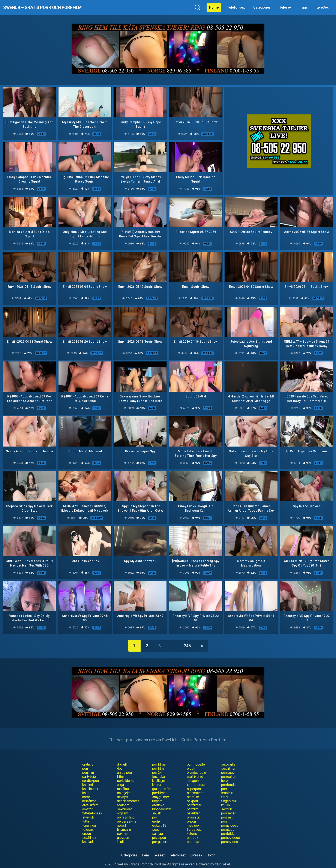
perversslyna (127, 816)
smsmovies (196, 788)
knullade (88, 836)
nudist (122, 820)
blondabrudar (196, 767)
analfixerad (195, 771)
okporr (192, 816)
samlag (158, 828)
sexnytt (122, 792)
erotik (191, 763)
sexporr (193, 796)
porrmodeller (196, 759)
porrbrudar (229, 779)
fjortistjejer (195, 824)
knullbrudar (90, 783)
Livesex (196, 850)
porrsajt (227, 812)
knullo (226, 800)
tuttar (86, 816)
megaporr (194, 820)
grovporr (123, 832)
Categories (262, 7)
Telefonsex (236, 7)
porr (85, 763)
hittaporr (193, 775)
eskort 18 (159, 820)
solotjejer (124, 788)
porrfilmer (159, 759)
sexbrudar (124, 804)
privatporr (159, 832)
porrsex (193, 832)
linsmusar (124, 824)
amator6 (88, 804)
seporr (157, 824)
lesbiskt (227, 788)
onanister (194, 812)
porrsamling (126, 812)
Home (214, 7)
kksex (157, 779)
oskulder (193, 808)
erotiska (158, 800)
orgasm (123, 808)
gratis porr (125, 767)
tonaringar (90, 820)
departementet (128, 796)
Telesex (285, 7)
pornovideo (229, 836)
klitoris (192, 828)
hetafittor (89, 796)
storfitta (123, 783)
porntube (228, 824)
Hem (145, 850)
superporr (194, 783)
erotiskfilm (90, 800)
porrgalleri (229, 771)
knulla (121, 836)
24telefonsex (92, 808)
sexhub (227, 804)
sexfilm (123, 828)
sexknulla (228, 759)
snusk (157, 808)
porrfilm (158, 763)
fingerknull (229, 796)
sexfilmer (228, 763)
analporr (123, 800)
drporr (87, 828)
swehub (88, 812)
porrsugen (229, 767)
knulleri (88, 779)
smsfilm (193, 792)
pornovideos (230, 832)
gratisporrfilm (162, 783)
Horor (211, 850)
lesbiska (158, 771)
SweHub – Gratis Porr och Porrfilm (59, 7)
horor (225, 775)
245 (187, 640)
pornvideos (229, 820)
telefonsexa (196, 779)
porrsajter (228, 808)
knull (86, 788)
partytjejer (90, 771)
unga (121, 779)
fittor (121, 771)
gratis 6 (88, 759)
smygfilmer (161, 792)
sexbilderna (126, 775)
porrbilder (228, 828)
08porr (157, 796)
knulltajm (159, 775)
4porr (121, 763)
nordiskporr (91, 775)
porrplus (193, 836)
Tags (304, 7)
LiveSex (322, 7)
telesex (88, 824)
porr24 (157, 767)
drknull (122, 759)
